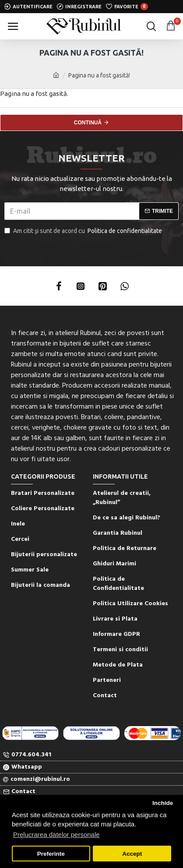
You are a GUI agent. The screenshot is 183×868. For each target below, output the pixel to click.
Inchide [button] (163, 803)
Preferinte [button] (51, 854)
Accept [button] (132, 854)
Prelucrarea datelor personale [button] (56, 834)
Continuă (88, 123)
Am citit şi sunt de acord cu (84, 231)
